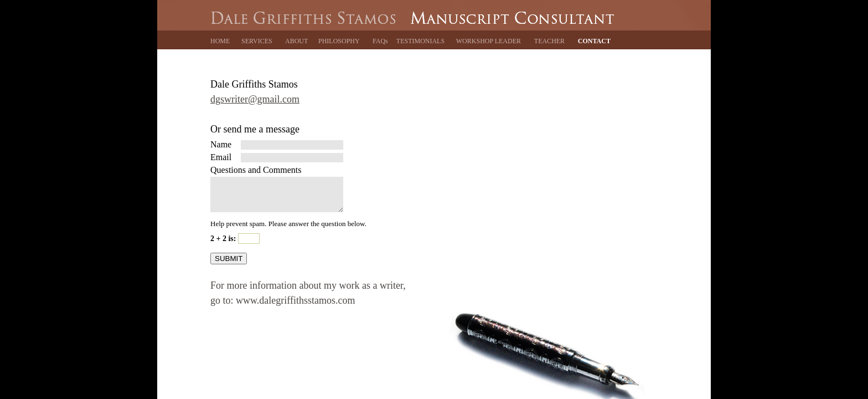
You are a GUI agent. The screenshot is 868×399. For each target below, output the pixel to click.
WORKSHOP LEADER (489, 41)
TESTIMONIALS (420, 41)
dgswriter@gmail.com (255, 99)
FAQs (380, 41)
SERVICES (257, 41)
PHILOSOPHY (339, 41)
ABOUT (296, 41)
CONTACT (594, 41)
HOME (220, 41)
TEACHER (549, 41)
